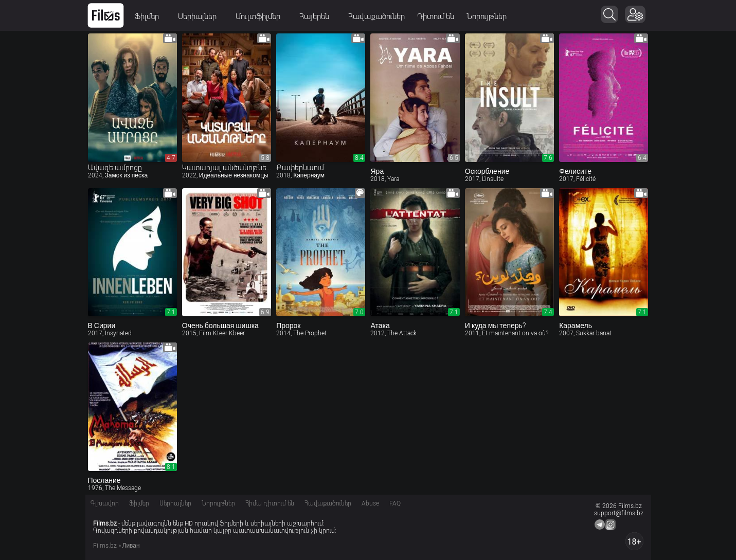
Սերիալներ (201, 16)
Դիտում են (436, 16)
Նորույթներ (487, 16)
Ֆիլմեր (151, 16)
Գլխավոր (105, 503)
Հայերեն (318, 16)
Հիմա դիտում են (270, 503)
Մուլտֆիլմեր (262, 16)
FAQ (395, 503)
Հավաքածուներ (377, 16)
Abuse (370, 503)
